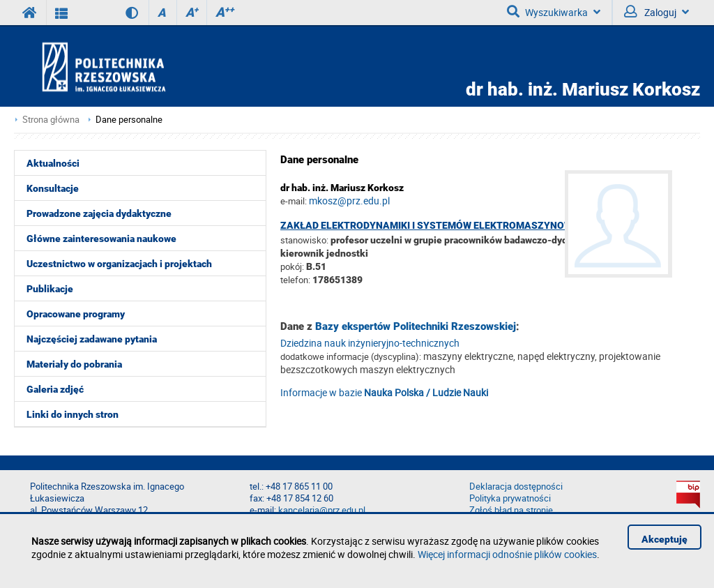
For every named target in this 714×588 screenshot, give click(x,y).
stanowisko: (304, 240)
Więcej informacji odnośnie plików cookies (507, 554)
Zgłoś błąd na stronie (511, 510)
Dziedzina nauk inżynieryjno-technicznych (370, 343)
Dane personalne (129, 120)
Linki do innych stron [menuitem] (73, 414)
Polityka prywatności (510, 498)
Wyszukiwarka (554, 12)
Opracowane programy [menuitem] (76, 314)
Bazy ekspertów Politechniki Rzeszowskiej (416, 326)
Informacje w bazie (384, 392)
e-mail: (294, 201)
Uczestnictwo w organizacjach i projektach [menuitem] (119, 264)
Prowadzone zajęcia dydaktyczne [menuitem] (99, 213)
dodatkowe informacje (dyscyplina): (351, 356)
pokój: (293, 266)
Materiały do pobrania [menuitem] (74, 364)
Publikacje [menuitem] (50, 289)
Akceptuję (664, 539)
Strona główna (51, 120)
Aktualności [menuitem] (53, 163)
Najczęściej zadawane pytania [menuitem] (92, 339)
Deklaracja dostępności (516, 487)
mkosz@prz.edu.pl (349, 201)
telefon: (295, 280)
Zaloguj (656, 12)
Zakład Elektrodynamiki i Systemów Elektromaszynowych (436, 225)
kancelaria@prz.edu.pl (322, 510)
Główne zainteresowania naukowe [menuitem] (101, 239)
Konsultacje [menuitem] (53, 188)
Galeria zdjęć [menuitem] (55, 389)
